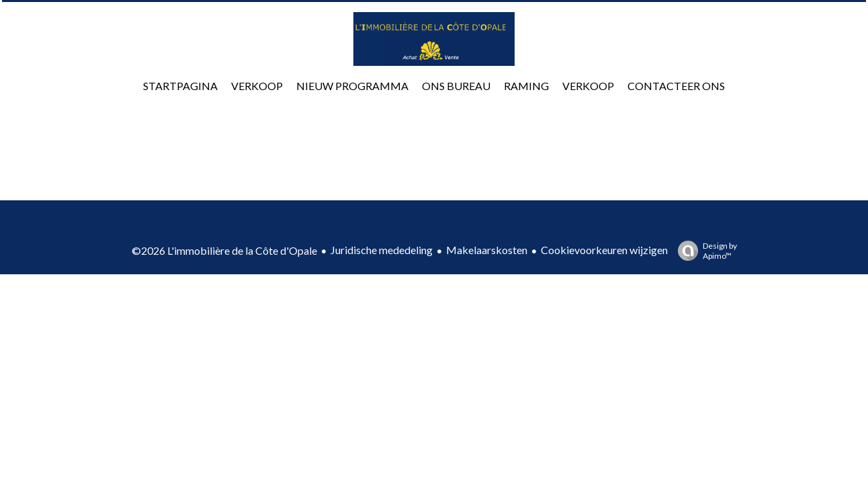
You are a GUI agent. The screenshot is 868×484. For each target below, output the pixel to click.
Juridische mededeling (382, 250)
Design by (704, 251)
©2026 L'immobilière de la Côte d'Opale (224, 250)
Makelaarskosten (487, 250)
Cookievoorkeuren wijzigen (604, 250)
